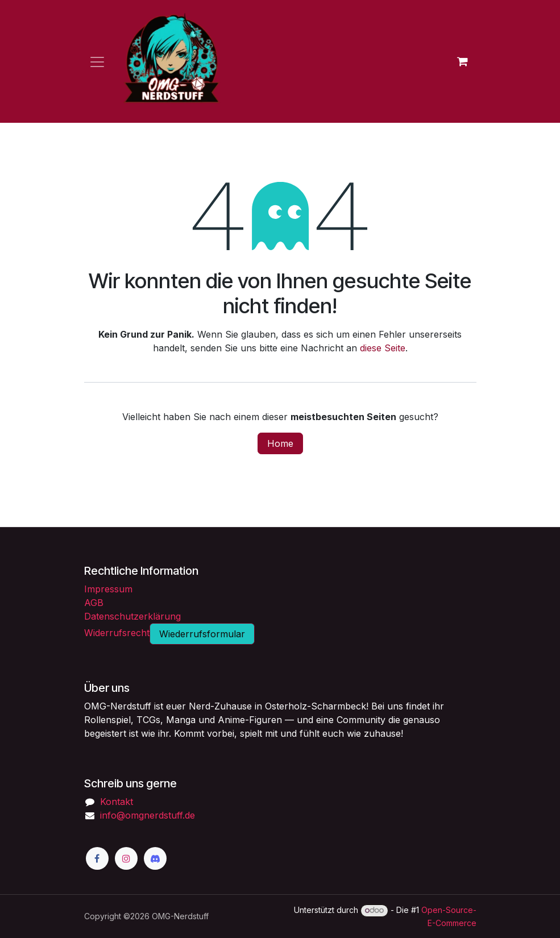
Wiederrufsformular (202, 634)
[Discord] (155, 858)
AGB (94, 603)
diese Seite (383, 348)
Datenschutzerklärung (132, 616)
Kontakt (117, 802)
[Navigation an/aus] (97, 61)
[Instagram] (126, 858)
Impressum (108, 589)
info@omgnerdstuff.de (148, 815)
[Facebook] (97, 858)
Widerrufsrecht (117, 633)
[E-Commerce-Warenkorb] (463, 61)
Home (280, 443)
